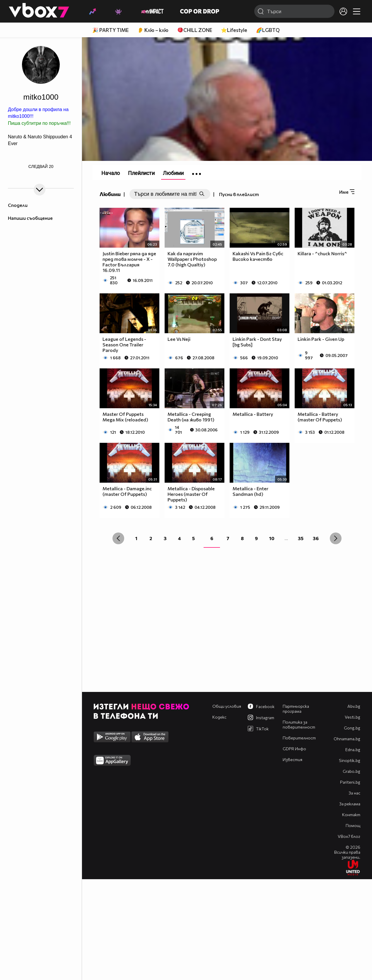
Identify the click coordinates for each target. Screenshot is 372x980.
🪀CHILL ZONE (195, 30)
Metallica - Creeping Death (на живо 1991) (191, 417)
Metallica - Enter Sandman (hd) (250, 491)
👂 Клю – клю (153, 30)
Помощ (353, 825)
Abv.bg (354, 706)
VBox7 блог (349, 836)
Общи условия (227, 706)
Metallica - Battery (253, 414)
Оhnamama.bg (347, 739)
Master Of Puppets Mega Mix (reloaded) (125, 417)
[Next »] (336, 538)
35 (301, 538)
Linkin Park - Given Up (321, 339)
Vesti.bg (353, 717)
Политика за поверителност (299, 724)
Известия (292, 759)
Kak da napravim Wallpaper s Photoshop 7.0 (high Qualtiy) (192, 259)
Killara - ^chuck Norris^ (322, 253)
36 (316, 538)
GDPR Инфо (294, 749)
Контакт (351, 815)
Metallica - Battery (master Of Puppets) (320, 417)
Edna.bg (353, 750)
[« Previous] (118, 538)
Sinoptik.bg (350, 760)
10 (272, 538)
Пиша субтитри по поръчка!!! (39, 123)
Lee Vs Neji (179, 339)
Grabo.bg (351, 771)
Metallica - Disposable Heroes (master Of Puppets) (191, 494)
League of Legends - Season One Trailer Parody (124, 344)
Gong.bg (352, 728)
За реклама (350, 804)
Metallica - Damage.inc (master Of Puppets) (127, 491)
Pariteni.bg (350, 782)
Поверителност (299, 738)
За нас (354, 793)
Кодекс (219, 717)
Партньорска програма (296, 709)
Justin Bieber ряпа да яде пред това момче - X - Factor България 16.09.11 (129, 262)
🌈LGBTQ (268, 30)
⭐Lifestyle (234, 30)
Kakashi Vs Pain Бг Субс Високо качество (258, 256)
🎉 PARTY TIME (110, 30)
